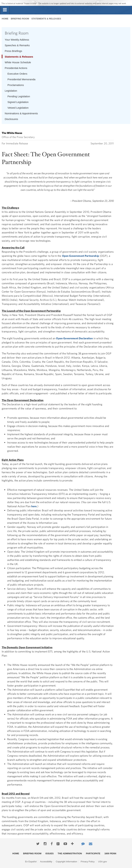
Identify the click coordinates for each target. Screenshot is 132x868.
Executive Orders (17, 74)
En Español (31, 862)
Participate (93, 853)
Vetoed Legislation (18, 108)
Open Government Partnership (81, 256)
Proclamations (16, 85)
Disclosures (12, 119)
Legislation (11, 91)
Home (5, 19)
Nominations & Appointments (21, 113)
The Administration (70, 853)
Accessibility (46, 862)
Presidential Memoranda (22, 79)
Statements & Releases (46, 19)
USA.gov (103, 862)
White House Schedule (18, 62)
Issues (49, 853)
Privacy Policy (88, 862)
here (34, 506)
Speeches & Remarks (17, 45)
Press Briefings (13, 51)
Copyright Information (66, 862)
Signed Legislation (18, 102)
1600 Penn (110, 853)
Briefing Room (20, 19)
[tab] (5, 10)
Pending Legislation (19, 96)
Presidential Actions (16, 68)
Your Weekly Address (17, 40)
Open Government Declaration (74, 338)
